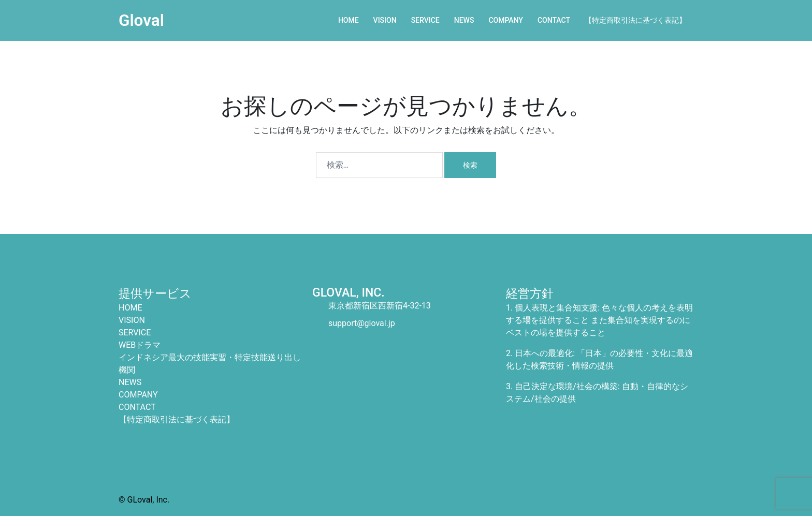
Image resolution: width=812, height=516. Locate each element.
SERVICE (425, 20)
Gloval (142, 20)
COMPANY (506, 20)
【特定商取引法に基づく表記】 (635, 20)
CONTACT (554, 20)
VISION (385, 20)
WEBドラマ (140, 344)
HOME (349, 20)
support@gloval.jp (362, 323)
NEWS (464, 20)
